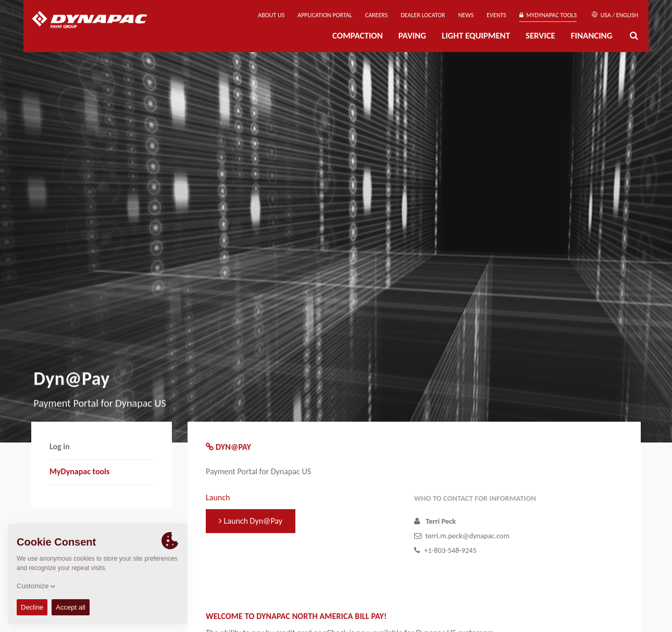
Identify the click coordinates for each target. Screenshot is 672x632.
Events (496, 15)
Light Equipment (476, 36)
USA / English (615, 15)
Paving (412, 36)
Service (540, 36)
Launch (218, 497)
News (466, 15)
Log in (60, 446)
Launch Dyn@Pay (251, 521)
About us (271, 15)
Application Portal (325, 15)
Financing (592, 36)
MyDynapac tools (548, 15)
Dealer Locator (423, 15)
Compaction (358, 36)
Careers (376, 15)
